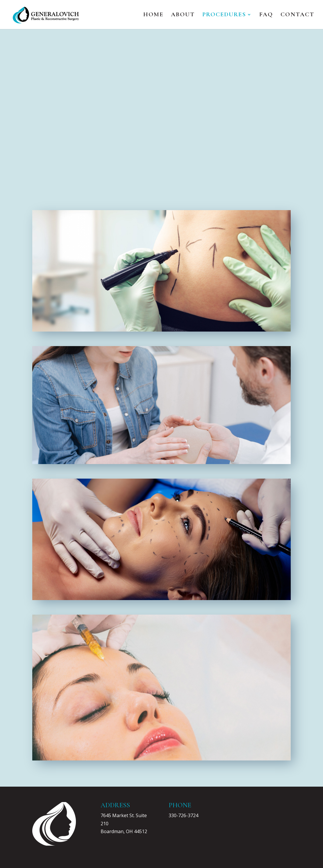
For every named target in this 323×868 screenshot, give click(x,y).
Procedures (224, 15)
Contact (297, 15)
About (183, 15)
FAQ (266, 15)
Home (153, 15)
